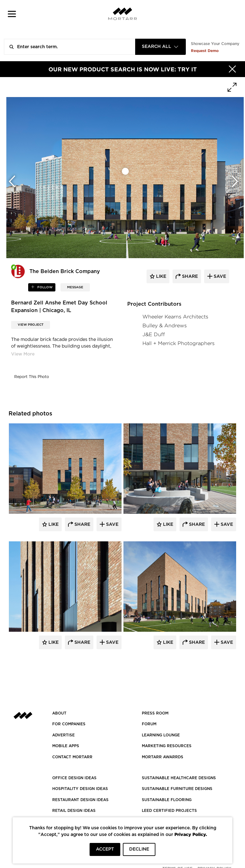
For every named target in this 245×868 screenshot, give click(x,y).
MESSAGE (75, 287)
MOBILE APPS (66, 746)
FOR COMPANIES (69, 724)
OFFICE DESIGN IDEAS (74, 778)
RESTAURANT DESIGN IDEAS (80, 800)
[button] (12, 14)
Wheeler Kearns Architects (175, 317)
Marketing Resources (167, 746)
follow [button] (44, 287)
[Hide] (232, 69)
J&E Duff (154, 334)
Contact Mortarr (72, 757)
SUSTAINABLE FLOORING (167, 800)
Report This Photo (32, 377)
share (189, 277)
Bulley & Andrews (165, 326)
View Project (31, 325)
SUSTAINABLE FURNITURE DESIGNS (177, 789)
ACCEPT (105, 849)
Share (82, 525)
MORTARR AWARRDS (163, 757)
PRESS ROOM (155, 713)
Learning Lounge (161, 735)
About (59, 713)
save (219, 277)
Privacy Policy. (191, 834)
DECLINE (139, 849)
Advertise (63, 735)
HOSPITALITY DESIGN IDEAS (80, 789)
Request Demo (205, 51)
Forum (149, 724)
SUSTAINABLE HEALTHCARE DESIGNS (179, 778)
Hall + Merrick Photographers (179, 343)
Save (112, 525)
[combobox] (160, 47)
